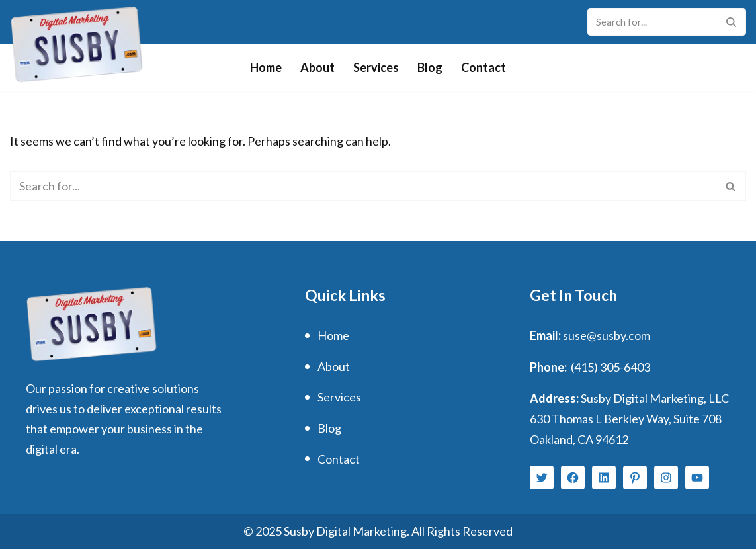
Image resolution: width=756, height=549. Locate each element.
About (317, 67)
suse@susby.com (607, 335)
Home (266, 67)
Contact (483, 67)
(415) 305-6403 (610, 367)
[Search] (652, 22)
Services (376, 67)
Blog (430, 67)
